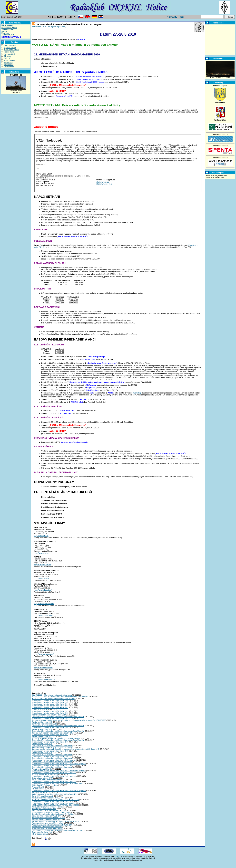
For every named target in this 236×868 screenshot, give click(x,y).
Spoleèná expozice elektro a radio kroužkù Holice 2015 (52, 753)
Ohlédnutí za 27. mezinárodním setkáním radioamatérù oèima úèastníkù (58, 746)
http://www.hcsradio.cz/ (43, 673)
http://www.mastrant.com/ (44, 607)
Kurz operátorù (10, 54)
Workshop (137, 393)
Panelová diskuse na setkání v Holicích (46, 825)
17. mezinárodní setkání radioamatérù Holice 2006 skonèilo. (53, 809)
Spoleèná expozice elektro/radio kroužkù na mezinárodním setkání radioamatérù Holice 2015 (65, 755)
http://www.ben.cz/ (41, 580)
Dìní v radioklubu (10, 46)
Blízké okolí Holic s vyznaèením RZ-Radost (47, 834)
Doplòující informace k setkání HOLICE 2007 (48, 803)
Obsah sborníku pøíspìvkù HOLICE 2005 (47, 821)
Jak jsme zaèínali (38, 794)
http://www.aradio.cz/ (42, 566)
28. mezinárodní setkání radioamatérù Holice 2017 (50, 740)
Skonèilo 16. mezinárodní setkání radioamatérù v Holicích (53, 820)
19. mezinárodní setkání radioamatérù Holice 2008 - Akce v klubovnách (58, 789)
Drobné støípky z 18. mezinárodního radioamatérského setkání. (55, 800)
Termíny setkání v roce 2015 (42, 758)
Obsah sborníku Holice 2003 (42, 838)
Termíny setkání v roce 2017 (42, 742)
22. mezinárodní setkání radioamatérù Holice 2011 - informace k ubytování (59, 776)
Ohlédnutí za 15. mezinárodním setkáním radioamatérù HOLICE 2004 (57, 836)
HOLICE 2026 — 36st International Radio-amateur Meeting (53, 704)
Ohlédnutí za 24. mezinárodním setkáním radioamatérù (52, 764)
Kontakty (172, 17)
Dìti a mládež (9, 67)
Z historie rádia (10, 60)
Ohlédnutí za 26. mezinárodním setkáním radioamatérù (52, 751)
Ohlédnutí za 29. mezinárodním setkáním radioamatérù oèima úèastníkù (58, 731)
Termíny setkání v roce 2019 (42, 728)
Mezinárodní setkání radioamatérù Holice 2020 (49, 720)
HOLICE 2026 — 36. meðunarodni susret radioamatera (52, 700)
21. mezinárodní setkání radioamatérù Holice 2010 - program (69, 24)
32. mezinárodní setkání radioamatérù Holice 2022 (50, 713)
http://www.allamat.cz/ (43, 592)
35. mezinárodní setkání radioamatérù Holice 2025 (50, 708)
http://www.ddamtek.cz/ (43, 618)
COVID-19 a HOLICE (39, 715)
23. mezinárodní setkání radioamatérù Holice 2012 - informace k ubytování (59, 769)
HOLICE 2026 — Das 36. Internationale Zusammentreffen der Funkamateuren (60, 702)
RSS (181, 17)
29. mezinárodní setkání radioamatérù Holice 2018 (50, 733)
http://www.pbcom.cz (104, 184)
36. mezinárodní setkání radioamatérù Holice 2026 (50, 706)
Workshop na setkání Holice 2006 (44, 814)
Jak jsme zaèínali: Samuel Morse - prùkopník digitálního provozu (55, 827)
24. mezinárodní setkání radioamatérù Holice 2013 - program (54, 765)
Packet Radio (9, 52)
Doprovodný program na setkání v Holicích (47, 812)
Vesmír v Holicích (38, 792)
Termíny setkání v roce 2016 (42, 749)
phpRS (117, 862)
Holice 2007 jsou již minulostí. (42, 801)
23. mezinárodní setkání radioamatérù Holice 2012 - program (54, 771)
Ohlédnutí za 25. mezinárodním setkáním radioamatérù (52, 760)
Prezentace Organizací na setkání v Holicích (48, 829)
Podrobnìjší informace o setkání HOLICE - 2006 (49, 816)
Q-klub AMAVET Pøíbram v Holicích (45, 791)
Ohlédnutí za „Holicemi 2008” (42, 783)
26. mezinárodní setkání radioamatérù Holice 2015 (50, 756)
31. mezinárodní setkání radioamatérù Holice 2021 (50, 717)
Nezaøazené (9, 65)
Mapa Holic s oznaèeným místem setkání (47, 832)
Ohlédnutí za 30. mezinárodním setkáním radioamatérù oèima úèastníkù (58, 722)
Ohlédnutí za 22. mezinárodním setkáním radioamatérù (52, 773)
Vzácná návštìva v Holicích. (42, 774)
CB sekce (8, 56)
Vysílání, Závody (10, 48)
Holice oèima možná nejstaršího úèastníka (47, 785)
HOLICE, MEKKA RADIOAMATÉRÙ (45, 780)
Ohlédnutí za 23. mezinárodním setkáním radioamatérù (52, 767)
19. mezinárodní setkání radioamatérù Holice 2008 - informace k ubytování (59, 796)
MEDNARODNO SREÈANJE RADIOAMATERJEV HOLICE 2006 (55, 811)
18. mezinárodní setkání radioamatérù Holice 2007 (50, 807)
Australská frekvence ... (40, 798)
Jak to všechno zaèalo (40, 839)
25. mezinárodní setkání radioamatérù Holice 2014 (50, 762)
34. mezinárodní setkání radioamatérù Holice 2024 (50, 709)
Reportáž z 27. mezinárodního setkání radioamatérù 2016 (53, 738)
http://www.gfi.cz (102, 182)
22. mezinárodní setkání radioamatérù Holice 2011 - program (54, 778)
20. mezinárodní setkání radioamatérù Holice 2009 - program (54, 782)
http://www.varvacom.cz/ (44, 659)
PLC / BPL (8, 58)
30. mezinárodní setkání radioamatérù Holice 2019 (50, 724)
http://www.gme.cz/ (42, 554)
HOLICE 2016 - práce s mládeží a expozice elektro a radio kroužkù (56, 744)
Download (5, 33)
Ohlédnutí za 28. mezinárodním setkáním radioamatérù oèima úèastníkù (58, 737)
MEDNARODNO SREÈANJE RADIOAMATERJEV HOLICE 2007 (55, 805)
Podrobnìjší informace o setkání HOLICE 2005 (49, 823)
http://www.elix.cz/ (41, 536)
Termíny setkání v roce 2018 (42, 735)
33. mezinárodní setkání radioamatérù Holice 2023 (50, 711)
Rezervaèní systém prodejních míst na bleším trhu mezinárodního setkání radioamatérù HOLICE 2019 (69, 726)
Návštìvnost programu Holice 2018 (44, 729)
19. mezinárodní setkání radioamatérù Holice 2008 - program (54, 787)
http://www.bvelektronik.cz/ (45, 685)
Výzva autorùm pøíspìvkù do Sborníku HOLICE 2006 (51, 818)
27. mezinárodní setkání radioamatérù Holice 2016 (50, 747)
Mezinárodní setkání (11, 50)
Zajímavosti (8, 63)
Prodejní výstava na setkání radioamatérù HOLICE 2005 (52, 830)
